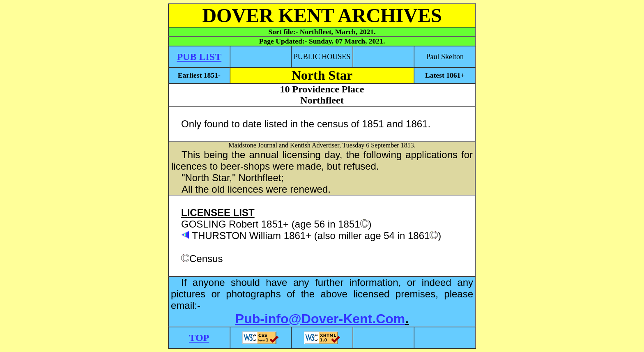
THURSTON (219, 236)
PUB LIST (199, 57)
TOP (199, 338)
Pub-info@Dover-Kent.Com (320, 319)
